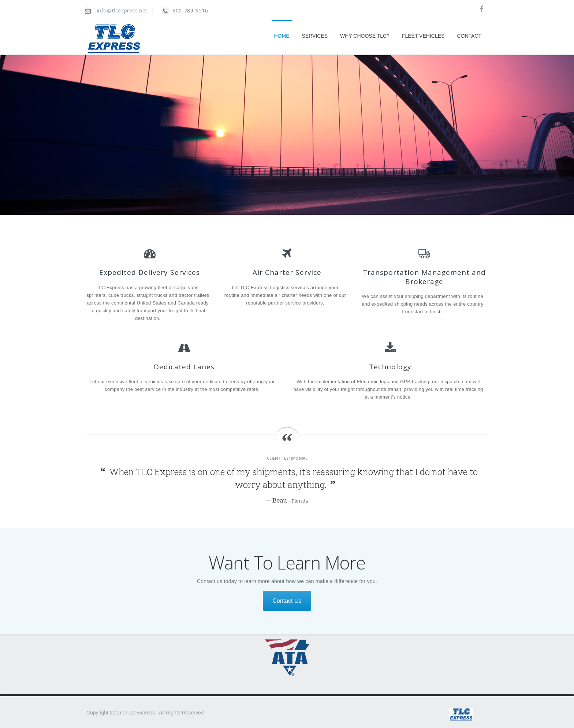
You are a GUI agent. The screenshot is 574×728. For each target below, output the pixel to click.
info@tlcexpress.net (122, 10)
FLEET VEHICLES (423, 36)
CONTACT (469, 36)
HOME (282, 36)
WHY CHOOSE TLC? (365, 36)
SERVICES (315, 36)
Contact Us (287, 601)
